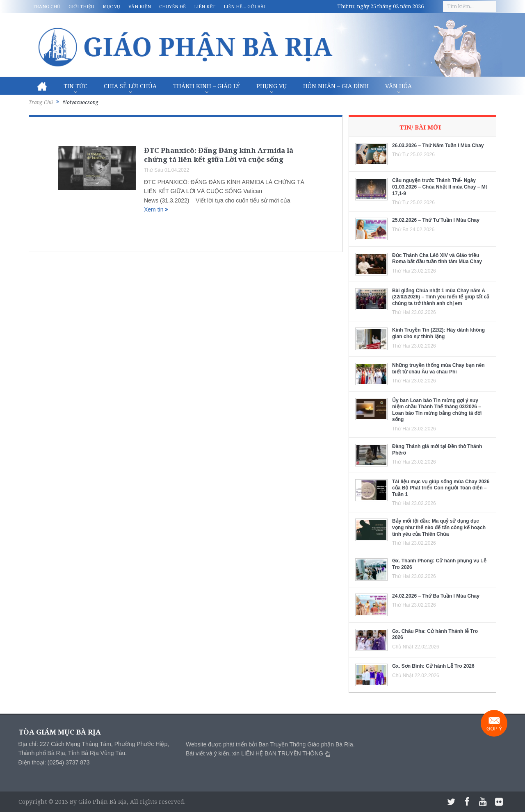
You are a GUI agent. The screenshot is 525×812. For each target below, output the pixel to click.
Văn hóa (398, 86)
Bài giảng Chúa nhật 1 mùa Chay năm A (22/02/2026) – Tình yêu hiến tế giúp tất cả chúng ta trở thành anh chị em (441, 297)
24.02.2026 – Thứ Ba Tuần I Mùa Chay (436, 596)
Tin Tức (75, 86)
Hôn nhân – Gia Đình (336, 86)
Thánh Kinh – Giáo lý (207, 86)
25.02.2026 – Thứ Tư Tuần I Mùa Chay (436, 220)
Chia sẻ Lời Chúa (130, 86)
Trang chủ (47, 6)
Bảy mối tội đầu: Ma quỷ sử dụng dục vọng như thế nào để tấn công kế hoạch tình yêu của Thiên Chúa (439, 527)
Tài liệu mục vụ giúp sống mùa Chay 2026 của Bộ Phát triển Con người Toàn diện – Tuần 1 (441, 488)
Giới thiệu (81, 6)
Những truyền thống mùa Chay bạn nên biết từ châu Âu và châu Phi (438, 368)
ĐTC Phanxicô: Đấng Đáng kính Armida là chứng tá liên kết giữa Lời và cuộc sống (219, 155)
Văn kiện (140, 6)
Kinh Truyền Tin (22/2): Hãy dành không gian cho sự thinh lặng (438, 333)
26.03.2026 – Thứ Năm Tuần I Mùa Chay (438, 146)
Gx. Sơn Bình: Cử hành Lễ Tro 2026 (433, 666)
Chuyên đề (172, 6)
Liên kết (205, 6)
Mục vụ (111, 6)
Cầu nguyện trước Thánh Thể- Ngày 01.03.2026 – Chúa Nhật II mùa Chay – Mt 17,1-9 (440, 187)
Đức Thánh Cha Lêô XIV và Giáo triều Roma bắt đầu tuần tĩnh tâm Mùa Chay (437, 259)
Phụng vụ (272, 86)
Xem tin (156, 209)
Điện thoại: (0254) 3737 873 (54, 762)
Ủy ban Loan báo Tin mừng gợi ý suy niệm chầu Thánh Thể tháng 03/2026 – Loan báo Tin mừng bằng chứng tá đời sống (437, 410)
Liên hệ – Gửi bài (244, 6)
